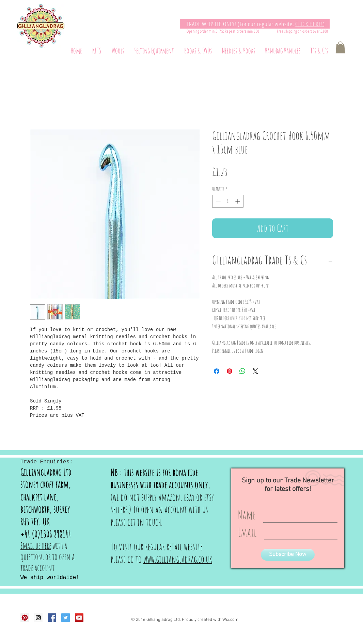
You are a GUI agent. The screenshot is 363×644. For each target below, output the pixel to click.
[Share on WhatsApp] (242, 371)
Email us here (36, 546)
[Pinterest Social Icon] (25, 618)
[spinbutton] (228, 201)
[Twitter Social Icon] (66, 618)
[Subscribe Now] (288, 555)
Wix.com (230, 620)
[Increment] (238, 201)
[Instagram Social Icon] (38, 618)
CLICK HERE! (309, 24)
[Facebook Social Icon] (52, 618)
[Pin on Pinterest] (230, 371)
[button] (340, 47)
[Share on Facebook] (217, 371)
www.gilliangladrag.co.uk (178, 559)
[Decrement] (217, 201)
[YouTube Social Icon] (79, 618)
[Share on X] (255, 371)
